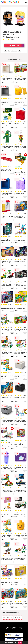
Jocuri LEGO (18, 618)
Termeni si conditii (11, 627)
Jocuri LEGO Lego (7, 618)
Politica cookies (19, 629)
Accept (20, 643)
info (12, 82)
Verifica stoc (17, 45)
